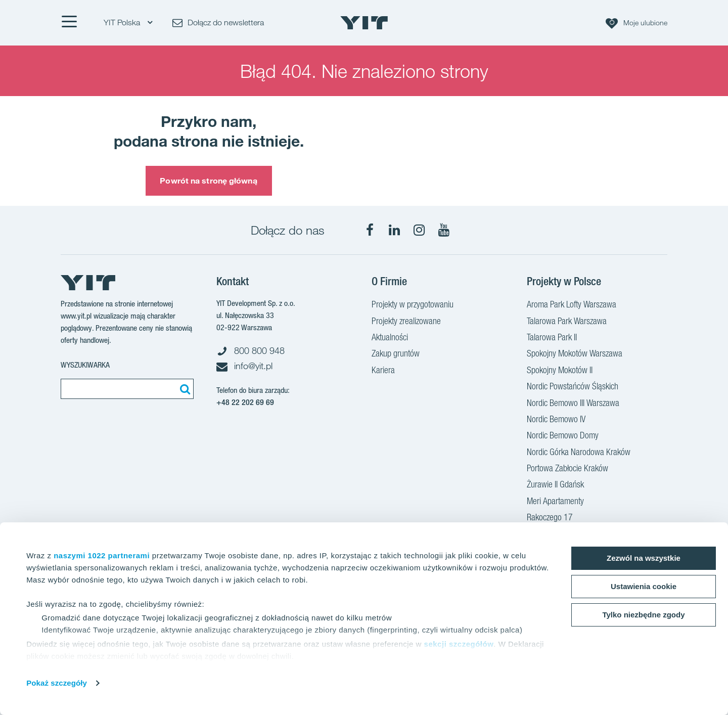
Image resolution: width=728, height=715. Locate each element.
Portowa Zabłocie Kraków (567, 469)
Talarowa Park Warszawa (567, 322)
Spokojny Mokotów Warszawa (575, 354)
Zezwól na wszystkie (644, 558)
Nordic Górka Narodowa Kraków (579, 453)
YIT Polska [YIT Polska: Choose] (128, 23)
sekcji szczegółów (459, 644)
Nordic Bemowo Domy (563, 436)
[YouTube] (444, 230)
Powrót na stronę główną (208, 181)
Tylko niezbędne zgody (643, 615)
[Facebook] (370, 230)
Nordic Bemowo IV (556, 420)
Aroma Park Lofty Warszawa (572, 305)
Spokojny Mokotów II (560, 371)
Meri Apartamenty (555, 502)
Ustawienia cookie (644, 586)
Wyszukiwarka (85, 365)
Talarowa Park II (552, 338)
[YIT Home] (364, 23)
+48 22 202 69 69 (245, 402)
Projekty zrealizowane (406, 322)
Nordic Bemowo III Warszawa (573, 404)
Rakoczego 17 (550, 518)
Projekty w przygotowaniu (413, 305)
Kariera (383, 371)
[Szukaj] (184, 389)
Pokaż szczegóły (57, 683)
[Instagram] (419, 230)
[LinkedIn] (394, 230)
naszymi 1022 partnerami (102, 555)
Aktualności (390, 338)
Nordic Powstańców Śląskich (573, 387)
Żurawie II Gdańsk (555, 485)
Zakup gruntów (396, 354)
